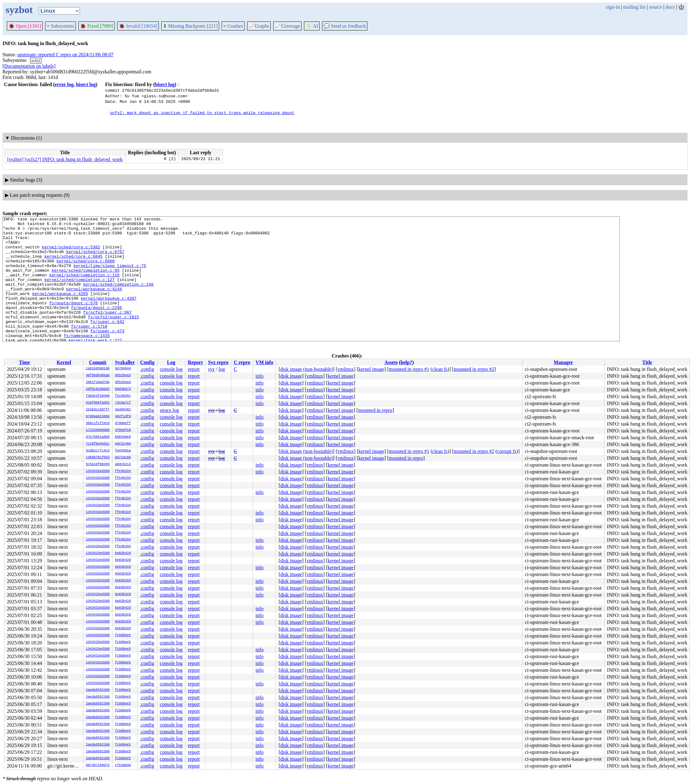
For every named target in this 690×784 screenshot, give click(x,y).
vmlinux (345, 369)
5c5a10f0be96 (98, 464)
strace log (169, 410)
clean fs (440, 369)
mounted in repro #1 (409, 369)
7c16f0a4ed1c (98, 444)
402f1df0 (123, 417)
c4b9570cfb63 (98, 458)
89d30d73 (123, 389)
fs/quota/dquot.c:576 (73, 321)
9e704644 (123, 369)
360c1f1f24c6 (98, 423)
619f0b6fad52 (98, 403)
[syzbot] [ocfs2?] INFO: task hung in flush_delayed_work (65, 159)
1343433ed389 (98, 471)
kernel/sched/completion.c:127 (80, 293)
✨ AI (312, 26)
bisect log (86, 84)
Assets (391, 362)
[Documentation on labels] (29, 66)
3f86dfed (123, 430)
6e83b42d (123, 553)
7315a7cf (123, 403)
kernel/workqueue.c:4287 (109, 315)
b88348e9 (123, 437)
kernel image (371, 369)
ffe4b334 (123, 471)
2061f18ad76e (98, 382)
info (260, 376)
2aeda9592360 (98, 690)
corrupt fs (507, 451)
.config (147, 369)
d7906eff (123, 423)
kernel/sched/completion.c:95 (85, 281)
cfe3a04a (123, 765)
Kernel (64, 362)
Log (171, 362)
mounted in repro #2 (474, 369)
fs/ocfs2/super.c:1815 (113, 337)
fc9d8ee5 (123, 635)
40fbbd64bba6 (98, 376)
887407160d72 (98, 765)
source (656, 7)
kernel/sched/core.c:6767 (95, 259)
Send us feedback (345, 26)
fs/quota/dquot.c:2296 (96, 326)
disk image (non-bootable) (307, 369)
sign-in (613, 7)
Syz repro (218, 362)
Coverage (287, 26)
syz (211, 369)
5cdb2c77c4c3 (98, 451)
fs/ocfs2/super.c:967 (107, 332)
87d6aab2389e (98, 417)
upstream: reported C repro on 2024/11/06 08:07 (66, 55)
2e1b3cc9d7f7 (98, 410)
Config (147, 362)
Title (647, 362)
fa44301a (123, 451)
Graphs (259, 26)
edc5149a (123, 444)
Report (195, 362)
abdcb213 (123, 464)
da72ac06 (123, 458)
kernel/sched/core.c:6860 (86, 270)
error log (64, 84)
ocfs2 (36, 60)
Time (24, 362)
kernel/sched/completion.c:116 (84, 287)
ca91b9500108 (98, 369)
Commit (98, 362)
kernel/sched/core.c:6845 (74, 265)
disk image (291, 376)
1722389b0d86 (98, 430)
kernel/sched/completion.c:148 (118, 298)
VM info (264, 362)
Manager (563, 362)
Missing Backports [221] (190, 26)
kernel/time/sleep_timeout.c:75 (110, 276)
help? (406, 362)
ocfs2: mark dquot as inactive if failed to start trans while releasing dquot (202, 113)
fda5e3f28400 (98, 396)
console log (171, 369)
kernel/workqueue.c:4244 (94, 304)
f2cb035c (123, 396)
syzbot (19, 10)
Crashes (233, 26)
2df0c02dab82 (98, 389)
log (222, 369)
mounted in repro (375, 410)
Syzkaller (125, 362)
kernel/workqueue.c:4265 (60, 309)
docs (670, 7)
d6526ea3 (123, 376)
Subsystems (60, 26)
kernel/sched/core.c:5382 (71, 253)
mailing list (634, 7)
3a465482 (123, 410)
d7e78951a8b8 (98, 437)
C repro (242, 362)
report (194, 369)
